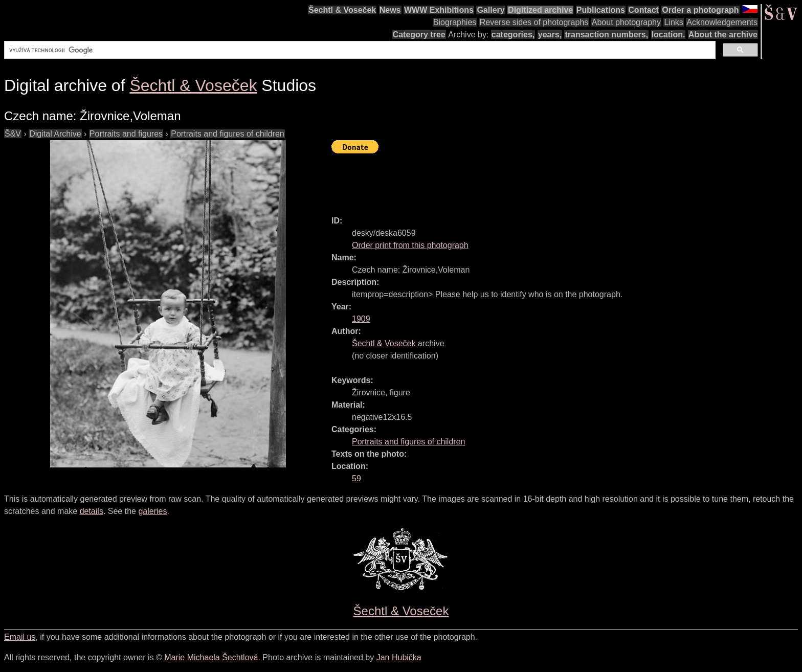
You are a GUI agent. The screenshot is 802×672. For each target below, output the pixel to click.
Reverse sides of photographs (534, 22)
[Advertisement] (518, 180)
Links (673, 22)
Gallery (491, 10)
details (92, 511)
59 (357, 478)
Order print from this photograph (410, 245)
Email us (20, 637)
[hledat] (359, 50)
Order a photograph (700, 10)
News (390, 10)
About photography (626, 22)
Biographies (455, 22)
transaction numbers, (606, 35)
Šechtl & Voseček (342, 10)
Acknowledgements (722, 22)
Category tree (419, 35)
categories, (513, 35)
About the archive (723, 35)
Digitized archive (540, 10)
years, (550, 35)
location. (669, 35)
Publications (601, 10)
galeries (152, 511)
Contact (643, 10)
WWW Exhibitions (439, 10)
